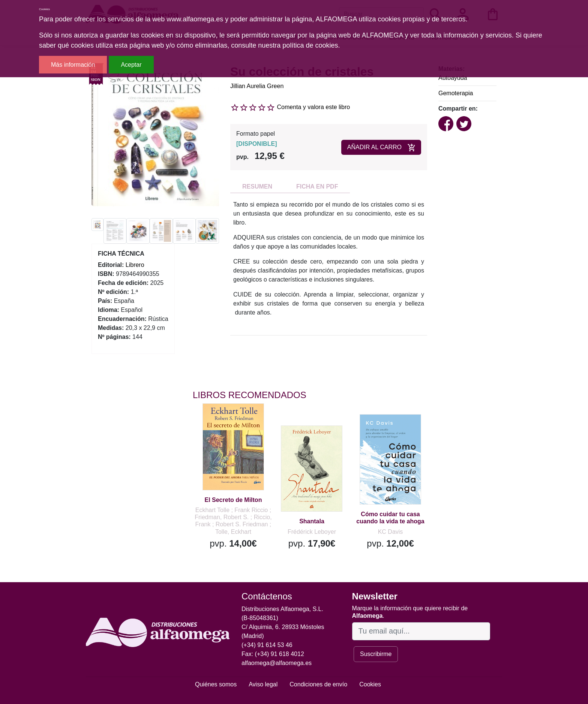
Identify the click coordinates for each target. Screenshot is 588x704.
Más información (73, 65)
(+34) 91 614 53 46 (267, 645)
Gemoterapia (456, 93)
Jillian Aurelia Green (257, 86)
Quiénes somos (216, 684)
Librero (135, 265)
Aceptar (131, 65)
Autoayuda (453, 78)
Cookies (370, 684)
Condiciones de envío (318, 684)
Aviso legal (263, 684)
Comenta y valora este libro (313, 107)
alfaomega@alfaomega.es (277, 663)
